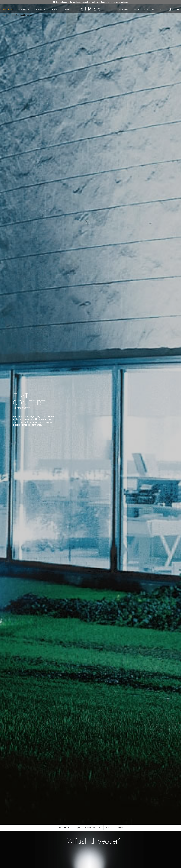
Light (78, 828)
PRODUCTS (7, 10)
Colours (109, 828)
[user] (171, 10)
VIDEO (67, 10)
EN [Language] (162, 9)
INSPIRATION (23, 10)
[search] (178, 10)
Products (11, 15)
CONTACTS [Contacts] (149, 9)
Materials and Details (93, 828)
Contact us (105, 2)
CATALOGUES (41, 10)
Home (4, 15)
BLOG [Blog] (136, 9)
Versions (121, 828)
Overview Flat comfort (24, 15)
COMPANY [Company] (124, 9)
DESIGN (56, 10)
